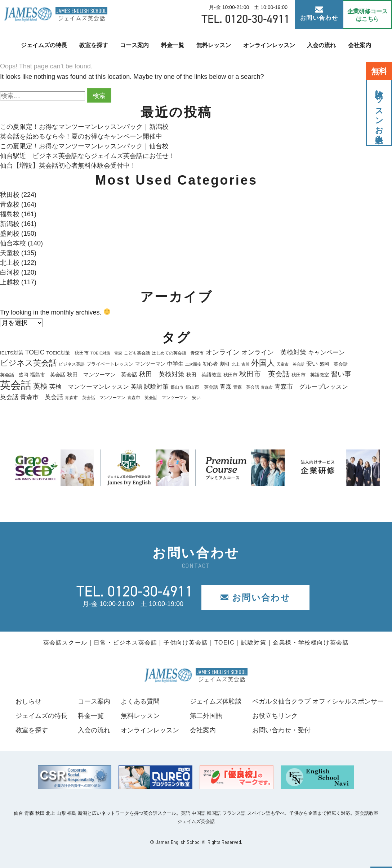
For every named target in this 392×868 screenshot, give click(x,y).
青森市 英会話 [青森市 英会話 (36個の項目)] (42, 397)
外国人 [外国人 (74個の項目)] (263, 363)
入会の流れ (321, 45)
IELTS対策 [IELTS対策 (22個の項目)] (12, 353)
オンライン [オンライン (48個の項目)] (222, 352)
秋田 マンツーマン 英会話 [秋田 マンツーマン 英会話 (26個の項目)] (102, 375)
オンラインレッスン (269, 45)
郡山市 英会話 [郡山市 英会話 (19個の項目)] (202, 387)
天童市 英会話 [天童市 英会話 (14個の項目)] (291, 364)
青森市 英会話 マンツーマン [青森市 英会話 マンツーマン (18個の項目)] (95, 398)
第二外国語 (206, 716)
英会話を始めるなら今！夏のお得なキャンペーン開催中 (81, 136)
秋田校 (10, 195)
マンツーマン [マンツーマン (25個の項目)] (150, 364)
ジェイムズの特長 (44, 45)
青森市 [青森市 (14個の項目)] (267, 387)
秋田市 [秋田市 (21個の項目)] (230, 375)
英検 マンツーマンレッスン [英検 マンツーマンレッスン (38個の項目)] (89, 386)
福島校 (10, 214)
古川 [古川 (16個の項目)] (245, 364)
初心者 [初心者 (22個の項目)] (210, 364)
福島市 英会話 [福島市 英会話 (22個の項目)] (48, 375)
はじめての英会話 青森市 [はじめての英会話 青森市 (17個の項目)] (178, 353)
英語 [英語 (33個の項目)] (137, 386)
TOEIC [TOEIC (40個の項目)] (35, 352)
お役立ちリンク (275, 716)
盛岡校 (10, 234)
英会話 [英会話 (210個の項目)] (16, 385)
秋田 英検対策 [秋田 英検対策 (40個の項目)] (162, 374)
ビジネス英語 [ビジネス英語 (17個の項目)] (72, 364)
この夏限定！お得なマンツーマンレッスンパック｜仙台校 (84, 146)
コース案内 (134, 45)
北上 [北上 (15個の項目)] (236, 364)
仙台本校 (13, 243)
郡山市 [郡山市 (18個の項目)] (177, 387)
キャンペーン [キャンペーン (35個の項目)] (326, 352)
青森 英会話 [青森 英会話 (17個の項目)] (246, 387)
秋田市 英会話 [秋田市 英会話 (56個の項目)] (264, 374)
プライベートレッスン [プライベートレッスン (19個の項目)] (110, 364)
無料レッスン (214, 45)
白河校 (10, 272)
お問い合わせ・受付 (281, 730)
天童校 (10, 253)
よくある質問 (140, 701)
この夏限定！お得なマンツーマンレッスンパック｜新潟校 (84, 127)
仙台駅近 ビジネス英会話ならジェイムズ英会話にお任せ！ (88, 156)
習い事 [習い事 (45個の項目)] (341, 374)
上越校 (10, 282)
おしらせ (28, 701)
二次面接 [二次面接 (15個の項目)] (193, 364)
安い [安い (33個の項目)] (312, 363)
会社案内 (360, 45)
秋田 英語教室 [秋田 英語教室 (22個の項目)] (204, 375)
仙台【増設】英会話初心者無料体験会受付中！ (68, 166)
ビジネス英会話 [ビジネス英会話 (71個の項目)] (28, 363)
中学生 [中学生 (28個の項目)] (175, 364)
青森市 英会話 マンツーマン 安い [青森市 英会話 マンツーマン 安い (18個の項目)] (164, 398)
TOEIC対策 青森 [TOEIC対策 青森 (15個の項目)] (106, 353)
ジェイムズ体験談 (216, 701)
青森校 (10, 204)
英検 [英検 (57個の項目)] (40, 386)
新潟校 (10, 224)
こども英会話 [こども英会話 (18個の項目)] (137, 353)
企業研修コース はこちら (367, 15)
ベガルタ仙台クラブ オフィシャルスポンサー (318, 701)
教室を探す (94, 45)
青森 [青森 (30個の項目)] (226, 387)
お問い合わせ (319, 14)
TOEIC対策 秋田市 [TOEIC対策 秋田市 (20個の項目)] (68, 353)
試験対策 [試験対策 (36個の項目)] (156, 387)
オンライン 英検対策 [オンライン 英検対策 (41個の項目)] (274, 352)
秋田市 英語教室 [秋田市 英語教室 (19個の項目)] (310, 375)
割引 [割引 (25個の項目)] (225, 364)
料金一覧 (173, 45)
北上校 (10, 263)
